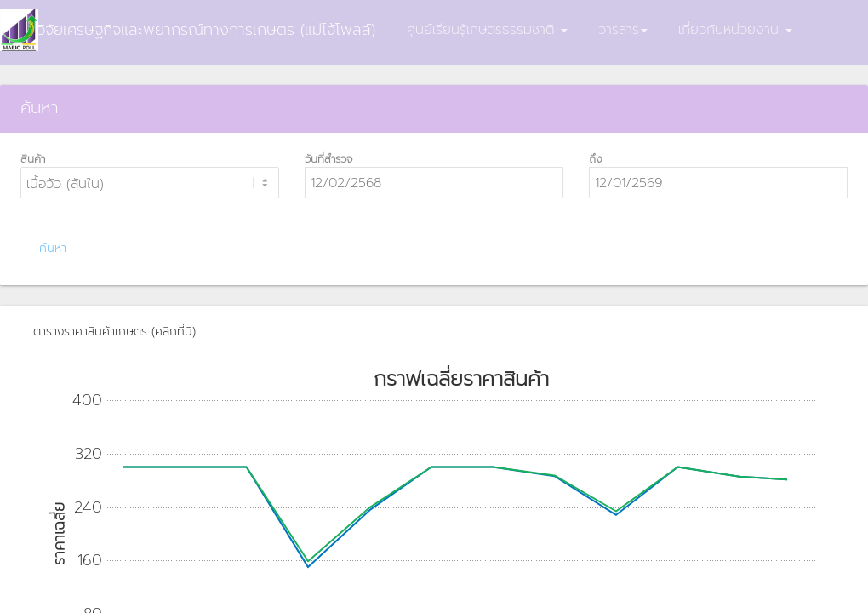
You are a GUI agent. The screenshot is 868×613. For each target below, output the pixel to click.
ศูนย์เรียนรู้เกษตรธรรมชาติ (487, 30)
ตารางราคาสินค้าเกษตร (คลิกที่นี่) (114, 332)
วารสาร (623, 30)
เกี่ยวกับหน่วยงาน (735, 30)
